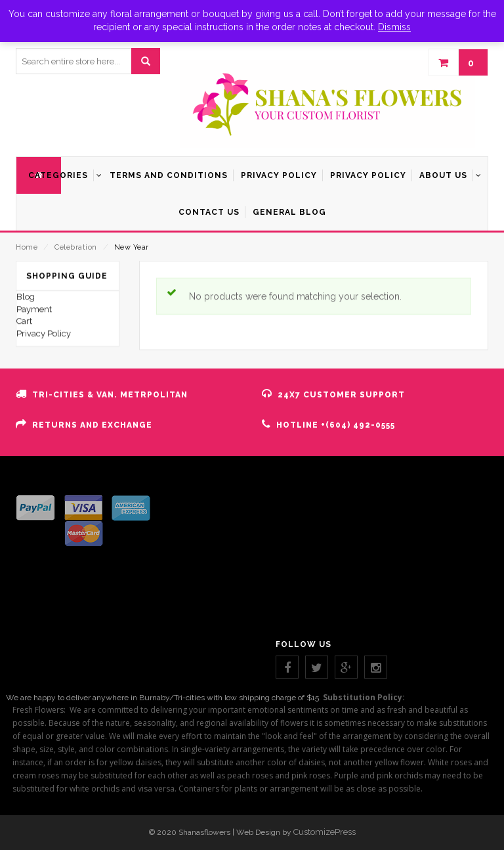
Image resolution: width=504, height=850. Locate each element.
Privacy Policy (44, 465)
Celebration (76, 247)
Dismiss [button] (394, 27)
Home (27, 247)
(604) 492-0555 (360, 425)
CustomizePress (325, 832)
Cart (24, 453)
